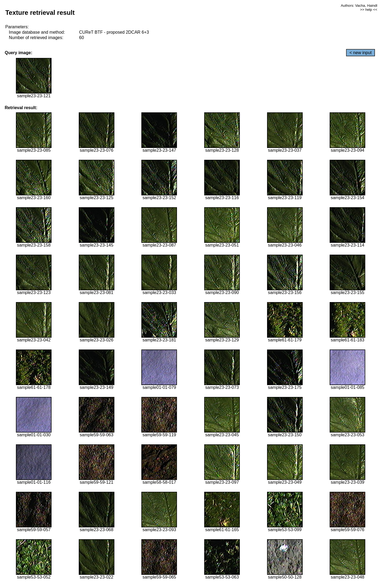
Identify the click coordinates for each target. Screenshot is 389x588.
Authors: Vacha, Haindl (359, 6)
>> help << (369, 10)
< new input (360, 53)
